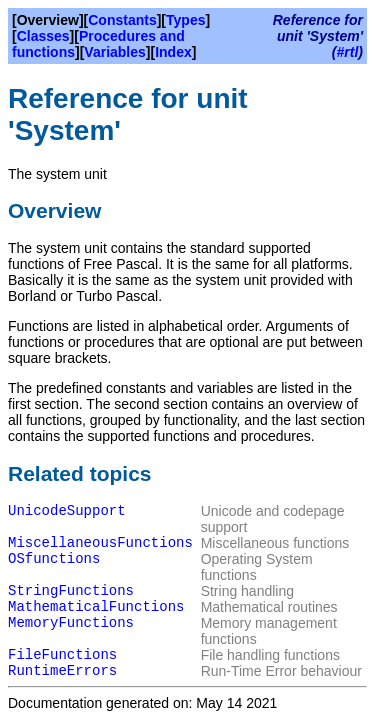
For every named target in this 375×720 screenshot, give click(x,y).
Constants (122, 20)
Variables (115, 52)
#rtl (348, 52)
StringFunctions (71, 591)
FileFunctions (62, 655)
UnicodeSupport (67, 511)
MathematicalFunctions (96, 607)
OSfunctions (54, 559)
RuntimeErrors (62, 671)
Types (185, 20)
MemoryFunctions (71, 623)
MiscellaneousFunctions (100, 543)
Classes (43, 36)
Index (173, 52)
